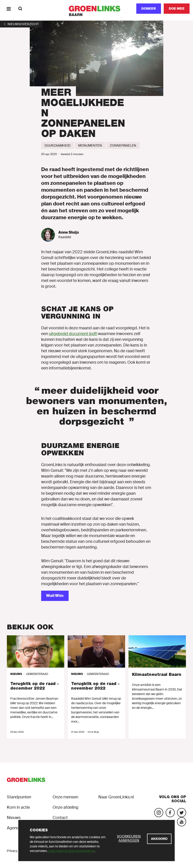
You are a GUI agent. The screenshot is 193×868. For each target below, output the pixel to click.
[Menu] (9, 9)
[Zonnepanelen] (123, 145)
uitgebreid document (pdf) (73, 334)
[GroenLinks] (97, 9)
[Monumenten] (90, 145)
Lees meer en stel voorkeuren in (71, 851)
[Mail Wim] (55, 596)
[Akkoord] (159, 839)
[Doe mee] (177, 9)
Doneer (149, 8)
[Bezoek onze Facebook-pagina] (170, 813)
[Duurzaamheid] (58, 145)
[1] (21, 24)
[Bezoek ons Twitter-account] (182, 813)
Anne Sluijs (69, 232)
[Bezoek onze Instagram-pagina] (159, 813)
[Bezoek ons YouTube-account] (182, 822)
